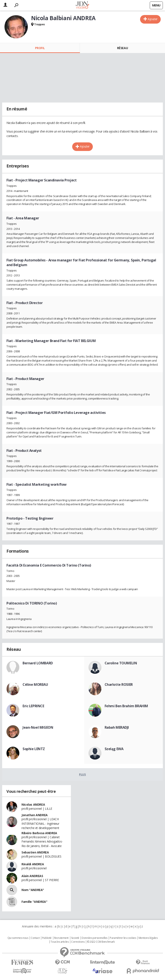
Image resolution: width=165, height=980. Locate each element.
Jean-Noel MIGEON (38, 727)
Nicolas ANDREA (33, 804)
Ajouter (153, 19)
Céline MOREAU (35, 684)
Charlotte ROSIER (119, 684)
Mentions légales (148, 938)
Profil (40, 48)
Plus (82, 774)
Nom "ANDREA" (33, 890)
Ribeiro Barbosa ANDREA (39, 833)
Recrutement (61, 938)
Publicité (47, 938)
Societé (75, 938)
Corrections (78, 942)
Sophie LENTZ (34, 749)
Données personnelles (95, 938)
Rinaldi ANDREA (33, 864)
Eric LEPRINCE (33, 706)
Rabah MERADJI (117, 727)
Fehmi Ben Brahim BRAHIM (126, 706)
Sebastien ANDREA (35, 852)
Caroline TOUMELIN (121, 663)
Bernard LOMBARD (38, 663)
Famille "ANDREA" (34, 902)
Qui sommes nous (18, 938)
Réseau (122, 48)
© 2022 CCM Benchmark (101, 942)
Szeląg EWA (114, 749)
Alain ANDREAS (32, 876)
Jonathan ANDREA (35, 815)
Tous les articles (60, 942)
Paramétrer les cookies (123, 938)
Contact (35, 938)
